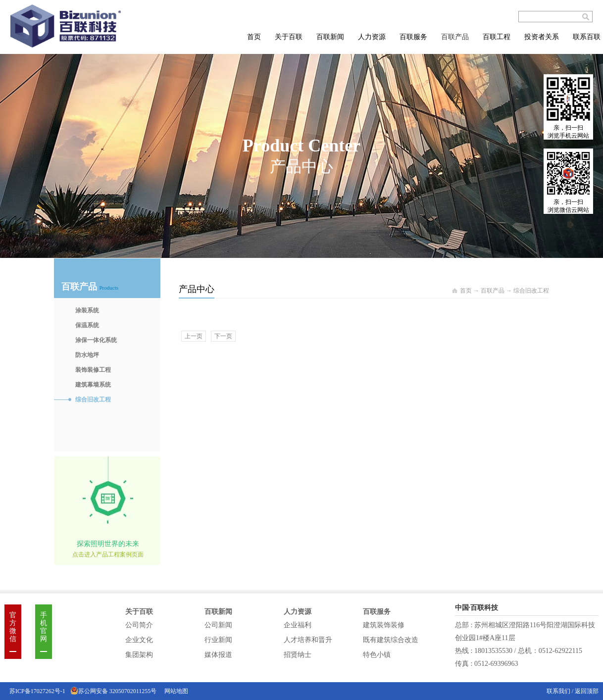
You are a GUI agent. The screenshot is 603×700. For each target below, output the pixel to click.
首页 (254, 37)
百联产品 (493, 291)
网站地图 (175, 691)
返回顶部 (587, 691)
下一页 (223, 336)
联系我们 (559, 691)
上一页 (194, 336)
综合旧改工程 (531, 291)
